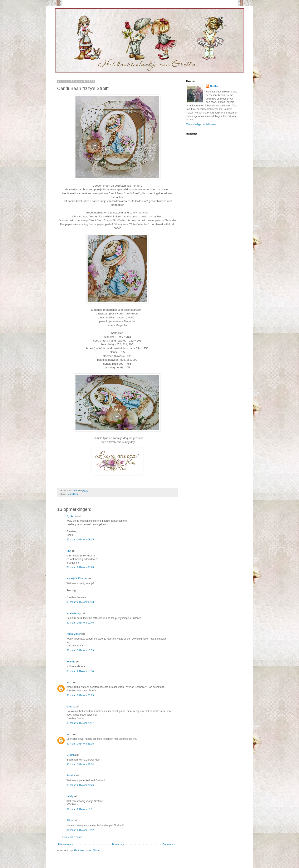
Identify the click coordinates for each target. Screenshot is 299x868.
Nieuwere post (66, 844)
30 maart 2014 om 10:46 (80, 623)
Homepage (118, 844)
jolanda (71, 662)
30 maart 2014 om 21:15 (80, 744)
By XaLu (72, 516)
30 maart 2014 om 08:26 (80, 567)
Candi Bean (73, 494)
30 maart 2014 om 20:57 (80, 723)
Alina (70, 821)
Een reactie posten (73, 837)
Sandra (71, 776)
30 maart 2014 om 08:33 (80, 602)
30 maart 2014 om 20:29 (80, 695)
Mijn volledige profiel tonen (201, 124)
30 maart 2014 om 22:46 (80, 785)
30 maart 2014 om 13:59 (80, 650)
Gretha (71, 707)
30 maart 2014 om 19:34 (80, 671)
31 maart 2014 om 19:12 (80, 830)
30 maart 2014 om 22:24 (80, 764)
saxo (69, 682)
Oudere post (169, 844)
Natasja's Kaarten (77, 579)
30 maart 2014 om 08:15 (80, 540)
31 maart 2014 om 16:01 (80, 809)
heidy (70, 796)
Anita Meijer (74, 634)
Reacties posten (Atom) (87, 851)
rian (69, 551)
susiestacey (74, 613)
